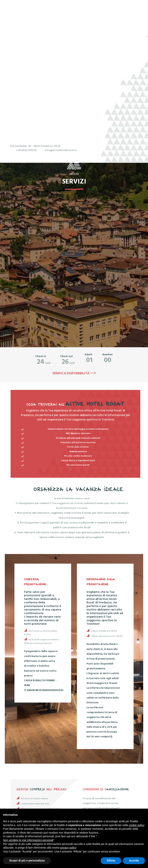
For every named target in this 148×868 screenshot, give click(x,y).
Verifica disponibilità (74, 374)
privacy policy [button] (68, 848)
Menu (94, 12)
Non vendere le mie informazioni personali (28, 840)
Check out (67, 357)
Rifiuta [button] (111, 861)
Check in (41, 357)
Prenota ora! (124, 12)
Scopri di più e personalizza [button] (27, 861)
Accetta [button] (134, 861)
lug (44, 362)
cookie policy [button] (137, 825)
